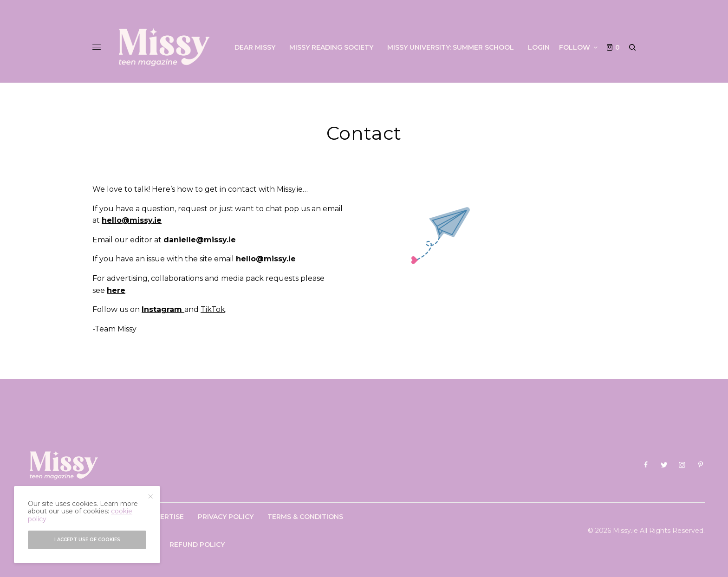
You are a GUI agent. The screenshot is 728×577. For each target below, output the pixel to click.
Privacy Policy (226, 517)
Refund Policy (197, 545)
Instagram (163, 309)
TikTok (213, 309)
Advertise (165, 517)
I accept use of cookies (87, 540)
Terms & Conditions (305, 517)
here (116, 290)
